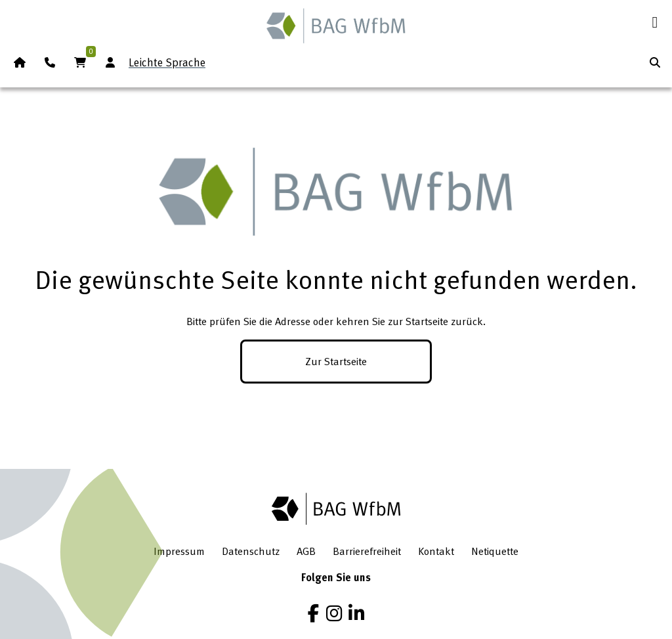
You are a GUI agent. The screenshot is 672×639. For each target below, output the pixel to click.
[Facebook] (313, 613)
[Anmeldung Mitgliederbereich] (110, 62)
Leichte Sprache (167, 62)
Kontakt (436, 551)
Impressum (179, 551)
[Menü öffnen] (655, 22)
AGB (306, 551)
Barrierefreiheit (367, 551)
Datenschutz (251, 551)
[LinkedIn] (356, 613)
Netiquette (495, 551)
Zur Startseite (336, 361)
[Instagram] (334, 613)
